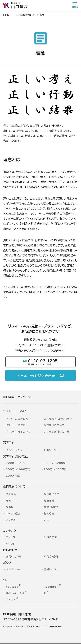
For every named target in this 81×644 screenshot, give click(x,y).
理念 (9, 501)
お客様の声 (50, 537)
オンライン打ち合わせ (18, 432)
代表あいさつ (52, 494)
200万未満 (13, 476)
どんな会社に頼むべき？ (58, 419)
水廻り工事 (50, 450)
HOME (7, 15)
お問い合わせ (14, 557)
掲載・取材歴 (51, 507)
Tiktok (11, 600)
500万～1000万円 (18, 469)
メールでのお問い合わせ (36, 375)
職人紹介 (49, 514)
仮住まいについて (54, 425)
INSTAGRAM (15, 593)
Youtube (12, 587)
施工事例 (9, 442)
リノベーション (14, 450)
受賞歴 (10, 507)
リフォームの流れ (16, 425)
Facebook (51, 587)
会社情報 (11, 494)
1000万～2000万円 (57, 463)
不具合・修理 (51, 557)
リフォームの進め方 (17, 419)
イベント (10, 544)
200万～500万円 (55, 469)
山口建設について (25, 15)
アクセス (11, 520)
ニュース (11, 537)
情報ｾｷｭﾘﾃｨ (51, 569)
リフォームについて (15, 411)
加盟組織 (49, 501)
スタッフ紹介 (13, 514)
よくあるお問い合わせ (57, 432)
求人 (46, 520)
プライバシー (13, 569)
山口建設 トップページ (17, 397)
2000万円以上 (15, 463)
